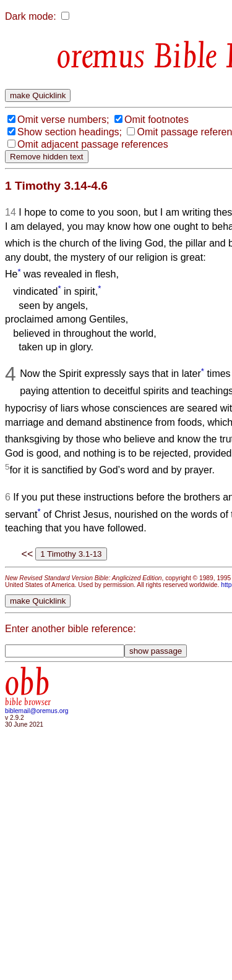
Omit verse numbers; (63, 120)
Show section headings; (70, 132)
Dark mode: (31, 16)
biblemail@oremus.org (37, 711)
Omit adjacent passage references (93, 144)
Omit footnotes (157, 120)
